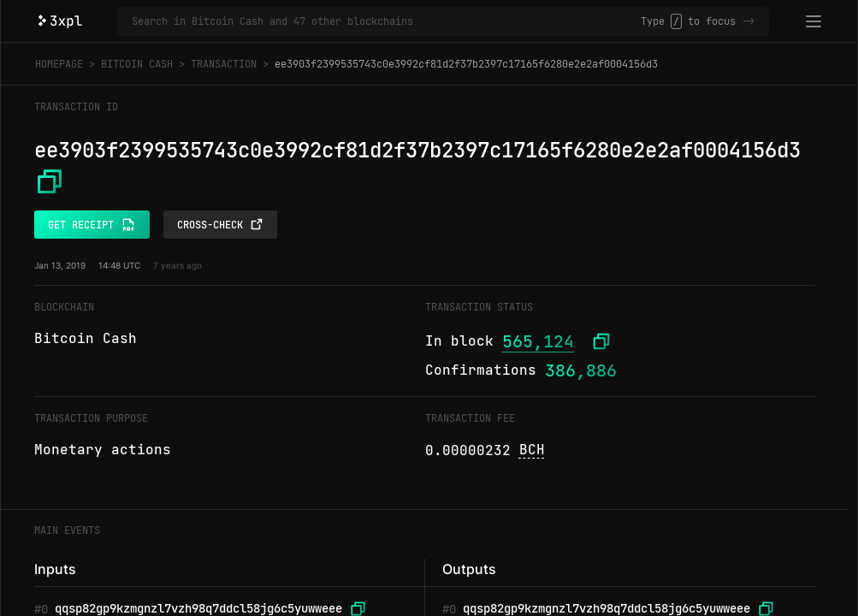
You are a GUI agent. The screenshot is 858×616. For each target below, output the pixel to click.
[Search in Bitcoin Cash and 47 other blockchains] (386, 21)
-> (749, 21)
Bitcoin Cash (137, 64)
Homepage (59, 64)
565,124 (538, 341)
